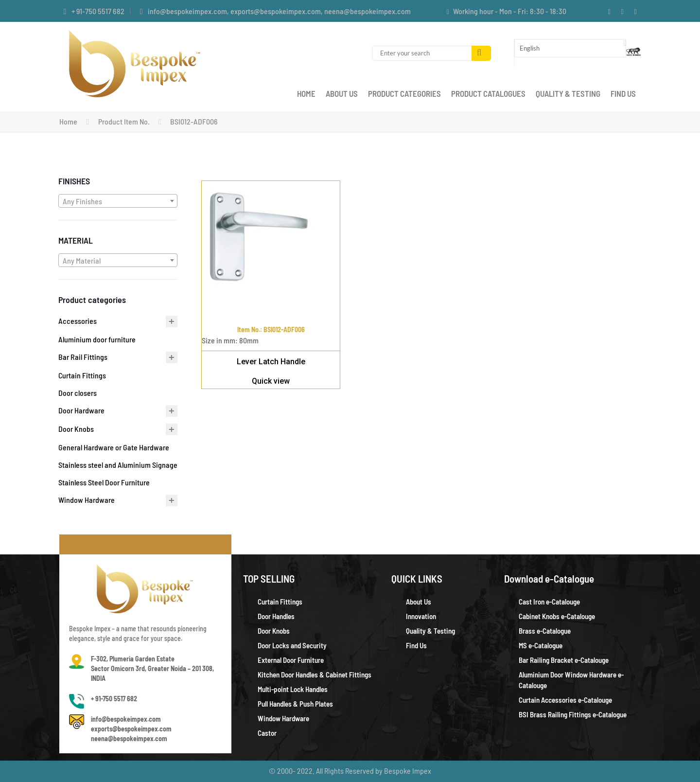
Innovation (421, 616)
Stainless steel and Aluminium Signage (118, 465)
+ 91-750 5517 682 (98, 11)
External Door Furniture (291, 660)
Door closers (78, 393)
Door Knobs (76, 429)
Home (68, 121)
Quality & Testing (430, 631)
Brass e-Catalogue (545, 631)
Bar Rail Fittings (83, 357)
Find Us (416, 645)
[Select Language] (570, 48)
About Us (419, 602)
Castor (267, 733)
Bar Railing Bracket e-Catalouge (564, 660)
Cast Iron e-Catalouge (549, 602)
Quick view (271, 381)
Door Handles (276, 616)
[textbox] (118, 201)
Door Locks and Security (292, 645)
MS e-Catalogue (541, 645)
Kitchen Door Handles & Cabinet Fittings (315, 675)
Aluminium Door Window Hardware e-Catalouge (571, 680)
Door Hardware (81, 410)
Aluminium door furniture (97, 339)
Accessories (78, 321)
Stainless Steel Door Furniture (104, 482)
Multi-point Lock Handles (293, 689)
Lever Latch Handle (271, 362)
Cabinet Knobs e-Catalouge (557, 616)
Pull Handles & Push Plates (295, 704)
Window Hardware (87, 500)
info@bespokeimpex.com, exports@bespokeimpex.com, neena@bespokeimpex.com (279, 11)
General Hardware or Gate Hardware (114, 447)
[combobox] (118, 201)
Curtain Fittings (82, 375)
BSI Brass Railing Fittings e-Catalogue (573, 714)
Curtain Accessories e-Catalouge (565, 700)
